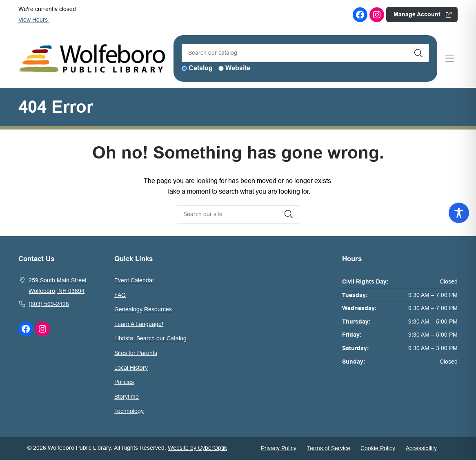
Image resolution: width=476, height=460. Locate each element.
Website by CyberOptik (197, 448)
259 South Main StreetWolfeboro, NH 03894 (58, 286)
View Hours (37, 20)
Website (238, 68)
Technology (129, 411)
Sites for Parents (136, 353)
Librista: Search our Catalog (150, 338)
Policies (124, 382)
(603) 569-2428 (49, 304)
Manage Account (417, 14)
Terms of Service (329, 448)
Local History (131, 368)
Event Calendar (134, 280)
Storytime (127, 397)
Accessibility (421, 448)
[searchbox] (238, 214)
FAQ (120, 295)
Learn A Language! (139, 324)
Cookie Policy (378, 448)
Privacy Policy (279, 448)
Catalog (201, 68)
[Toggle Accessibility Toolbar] (459, 213)
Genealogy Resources (143, 309)
